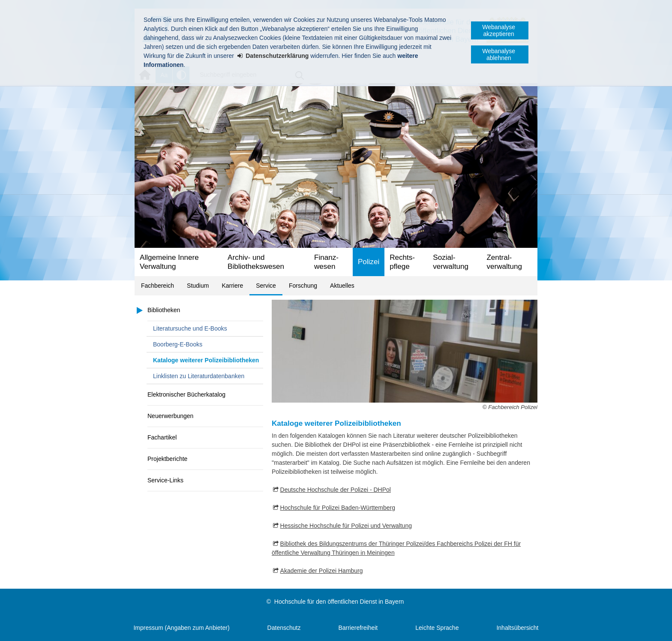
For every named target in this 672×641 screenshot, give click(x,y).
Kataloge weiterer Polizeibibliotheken (206, 360)
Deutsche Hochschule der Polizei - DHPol (336, 490)
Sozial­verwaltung (451, 262)
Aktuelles (342, 286)
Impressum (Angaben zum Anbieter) (181, 628)
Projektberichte (167, 459)
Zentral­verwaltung (504, 262)
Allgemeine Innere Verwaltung (169, 262)
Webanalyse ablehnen (499, 54)
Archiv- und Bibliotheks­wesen (256, 262)
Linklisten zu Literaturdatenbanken (199, 376)
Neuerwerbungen (170, 416)
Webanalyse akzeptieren (499, 30)
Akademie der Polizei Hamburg (322, 571)
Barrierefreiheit (358, 628)
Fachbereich (157, 286)
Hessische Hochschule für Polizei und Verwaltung (346, 526)
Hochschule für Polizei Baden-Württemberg (338, 508)
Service (266, 286)
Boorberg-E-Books (178, 344)
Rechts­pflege (402, 262)
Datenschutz (284, 628)
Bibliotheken (164, 310)
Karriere (232, 286)
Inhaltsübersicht (517, 628)
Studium (198, 286)
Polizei (369, 262)
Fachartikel (162, 437)
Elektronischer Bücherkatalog (186, 394)
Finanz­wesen (326, 262)
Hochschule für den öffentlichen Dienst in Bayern (339, 602)
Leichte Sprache (437, 628)
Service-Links (165, 480)
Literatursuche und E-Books (190, 328)
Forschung (303, 286)
